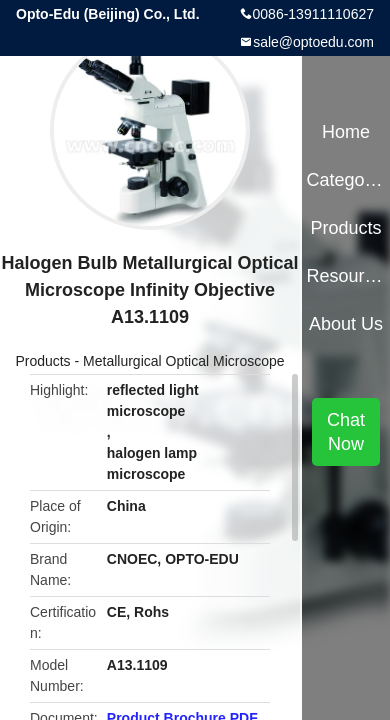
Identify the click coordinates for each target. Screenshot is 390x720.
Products (42, 361)
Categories (345, 180)
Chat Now (346, 432)
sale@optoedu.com (313, 42)
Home (346, 132)
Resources (345, 276)
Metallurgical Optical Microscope (184, 361)
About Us (346, 324)
